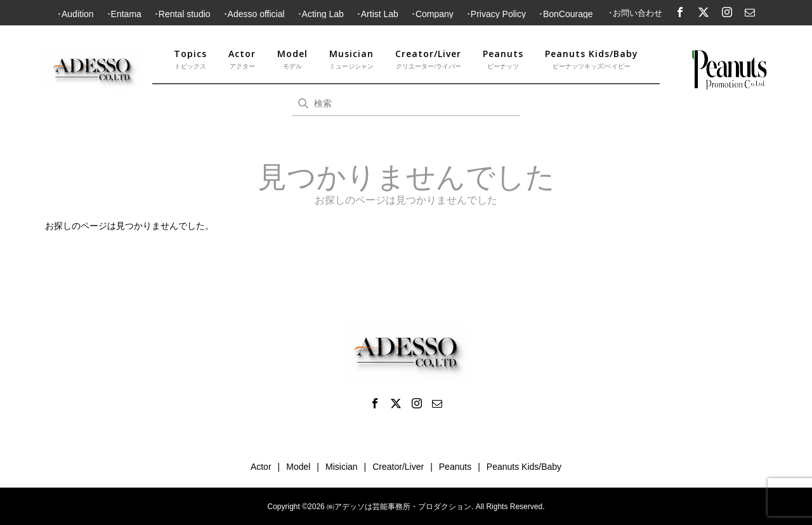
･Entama (124, 14)
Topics (190, 60)
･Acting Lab (321, 14)
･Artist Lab (377, 14)
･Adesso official (254, 14)
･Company (432, 14)
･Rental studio (182, 14)
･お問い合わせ (635, 13)
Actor (242, 60)
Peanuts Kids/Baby (592, 60)
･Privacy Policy (496, 14)
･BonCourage (566, 14)
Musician (351, 60)
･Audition (75, 14)
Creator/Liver (428, 60)
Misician (342, 467)
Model (292, 60)
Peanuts (503, 60)
